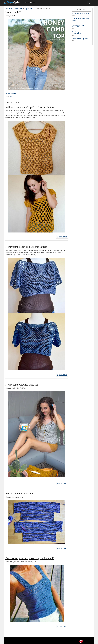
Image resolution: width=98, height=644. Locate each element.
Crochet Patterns (30, 3)
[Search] (89, 3)
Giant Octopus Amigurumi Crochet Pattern (80, 33)
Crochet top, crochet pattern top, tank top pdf (30, 557)
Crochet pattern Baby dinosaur (81, 13)
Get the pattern (11, 93)
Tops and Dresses (31, 9)
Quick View (62, 237)
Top (11, 97)
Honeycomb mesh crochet (19, 493)
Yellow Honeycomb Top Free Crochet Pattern (30, 107)
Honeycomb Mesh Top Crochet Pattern (26, 247)
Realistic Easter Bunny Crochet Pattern (79, 26)
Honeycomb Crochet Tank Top (22, 384)
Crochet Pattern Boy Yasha (80, 39)
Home (8, 9)
